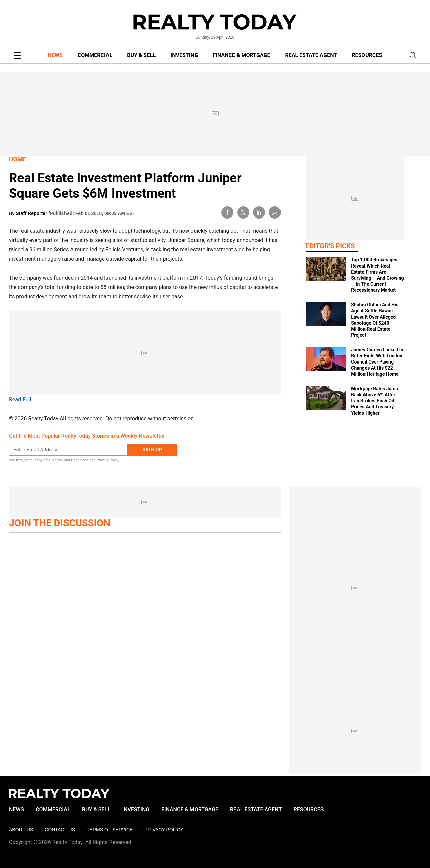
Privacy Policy (108, 460)
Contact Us (60, 830)
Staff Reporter (32, 213)
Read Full (20, 400)
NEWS (55, 55)
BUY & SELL (141, 55)
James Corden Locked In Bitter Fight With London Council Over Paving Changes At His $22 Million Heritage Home (377, 362)
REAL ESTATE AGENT (311, 55)
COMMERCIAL (95, 55)
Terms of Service (110, 830)
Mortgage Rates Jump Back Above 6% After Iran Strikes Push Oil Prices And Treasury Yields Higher (375, 401)
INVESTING (184, 55)
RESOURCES (367, 55)
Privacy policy (164, 830)
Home (18, 159)
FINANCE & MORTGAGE (242, 55)
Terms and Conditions (70, 460)
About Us (21, 830)
